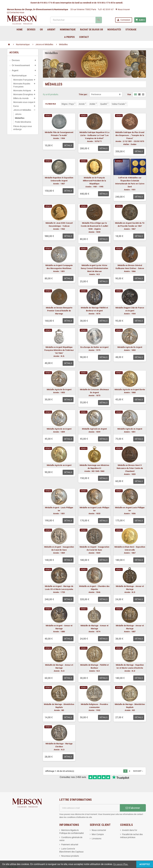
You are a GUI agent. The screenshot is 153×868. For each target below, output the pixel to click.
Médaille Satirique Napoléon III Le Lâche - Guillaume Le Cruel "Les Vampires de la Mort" (94, 135)
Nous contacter (99, 820)
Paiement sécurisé (70, 835)
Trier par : (83, 94)
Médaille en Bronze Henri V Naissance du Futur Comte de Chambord (130, 468)
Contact (84, 37)
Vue (129, 94)
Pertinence (96, 94)
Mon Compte (98, 824)
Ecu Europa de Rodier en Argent (94, 347)
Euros (16, 106)
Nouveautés (114, 30)
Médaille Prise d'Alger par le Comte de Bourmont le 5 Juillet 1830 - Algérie (94, 226)
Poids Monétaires (23, 122)
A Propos (69, 37)
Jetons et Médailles (22, 110)
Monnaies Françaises (23, 80)
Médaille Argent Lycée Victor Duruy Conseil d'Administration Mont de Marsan (95, 268)
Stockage (131, 30)
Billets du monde (21, 98)
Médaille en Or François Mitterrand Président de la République (95, 181)
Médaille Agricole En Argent (130, 347)
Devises (16, 60)
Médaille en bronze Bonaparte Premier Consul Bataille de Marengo (59, 311)
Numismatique (19, 76)
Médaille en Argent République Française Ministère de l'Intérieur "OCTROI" (59, 350)
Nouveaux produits (70, 846)
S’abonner (133, 798)
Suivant (138, 771)
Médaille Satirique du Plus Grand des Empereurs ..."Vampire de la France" (130, 135)
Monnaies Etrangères (23, 94)
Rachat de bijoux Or (92, 30)
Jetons (18, 114)
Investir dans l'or (130, 820)
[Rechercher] (76, 20)
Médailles (20, 118)
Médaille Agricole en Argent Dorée (130, 389)
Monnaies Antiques (22, 91)
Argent (15, 70)
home (20, 30)
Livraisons (97, 829)
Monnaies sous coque (23, 102)
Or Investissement (21, 65)
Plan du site (12, 857)
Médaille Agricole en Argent (59, 429)
